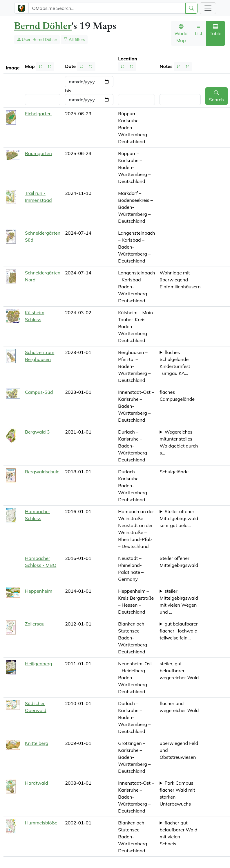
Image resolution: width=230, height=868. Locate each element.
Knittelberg (37, 743)
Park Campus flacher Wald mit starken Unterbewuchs (177, 793)
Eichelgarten (38, 114)
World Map (181, 33)
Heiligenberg (39, 664)
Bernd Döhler (43, 27)
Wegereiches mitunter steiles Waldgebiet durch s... (179, 442)
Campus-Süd (39, 392)
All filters (74, 39)
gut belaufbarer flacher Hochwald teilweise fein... (179, 631)
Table (215, 30)
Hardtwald (37, 783)
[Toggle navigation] (208, 8)
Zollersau (35, 624)
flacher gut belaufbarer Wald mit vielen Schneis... (178, 833)
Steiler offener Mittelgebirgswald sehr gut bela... (179, 518)
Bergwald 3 (37, 432)
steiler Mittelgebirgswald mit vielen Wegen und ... (179, 601)
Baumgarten (38, 153)
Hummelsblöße (41, 823)
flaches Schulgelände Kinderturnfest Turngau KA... (175, 363)
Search (217, 96)
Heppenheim (39, 591)
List (199, 30)
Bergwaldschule (42, 472)
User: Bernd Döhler (37, 39)
